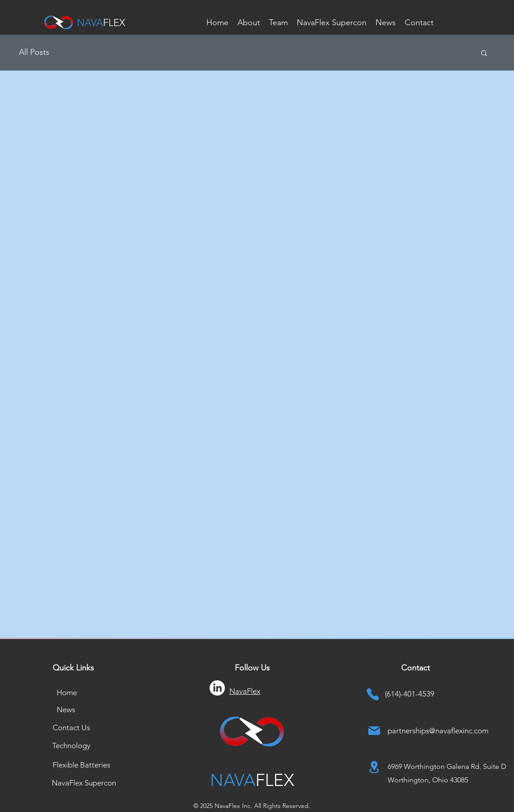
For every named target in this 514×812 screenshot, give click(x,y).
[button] (484, 54)
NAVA (90, 23)
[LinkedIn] (217, 688)
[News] (66, 710)
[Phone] (373, 694)
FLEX (114, 23)
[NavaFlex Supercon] (84, 783)
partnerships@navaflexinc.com (438, 731)
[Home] (67, 692)
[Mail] (374, 731)
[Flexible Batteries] (81, 765)
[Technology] (72, 745)
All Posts (34, 52)
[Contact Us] (72, 728)
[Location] (374, 767)
